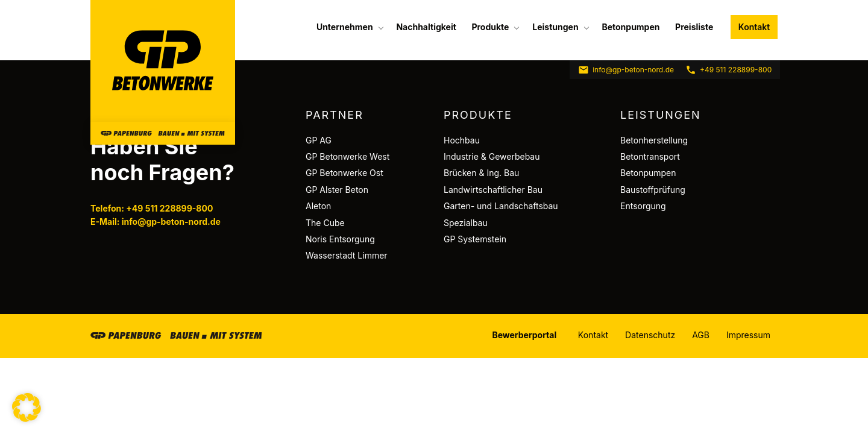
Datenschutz (650, 335)
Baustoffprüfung (653, 190)
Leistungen (555, 27)
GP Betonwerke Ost (344, 173)
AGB (701, 335)
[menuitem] (349, 27)
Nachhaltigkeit (426, 27)
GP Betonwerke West (348, 156)
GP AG (319, 140)
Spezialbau (466, 223)
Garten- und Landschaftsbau (501, 206)
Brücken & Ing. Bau (481, 173)
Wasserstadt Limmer (347, 255)
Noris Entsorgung (340, 239)
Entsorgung (643, 206)
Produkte (490, 27)
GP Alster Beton (337, 190)
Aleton (318, 206)
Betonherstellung (654, 140)
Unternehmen (345, 27)
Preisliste (694, 27)
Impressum (748, 335)
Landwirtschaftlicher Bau (493, 190)
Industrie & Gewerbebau (492, 156)
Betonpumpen (631, 27)
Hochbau (462, 140)
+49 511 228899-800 (728, 70)
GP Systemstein (475, 239)
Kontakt (754, 27)
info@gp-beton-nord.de (626, 70)
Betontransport (650, 156)
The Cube (325, 223)
